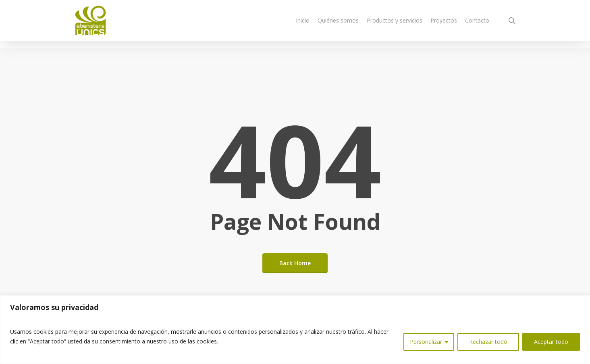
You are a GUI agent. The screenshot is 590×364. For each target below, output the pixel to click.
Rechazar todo (488, 342)
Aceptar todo (551, 342)
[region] (295, 330)
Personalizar (426, 342)
